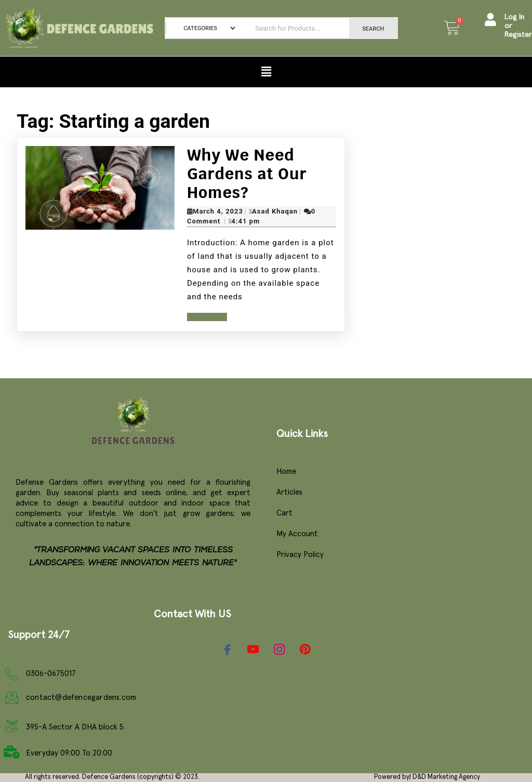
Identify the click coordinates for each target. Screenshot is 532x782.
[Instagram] (279, 650)
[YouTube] (253, 650)
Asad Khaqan (275, 211)
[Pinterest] (305, 650)
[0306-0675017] (12, 674)
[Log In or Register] (491, 28)
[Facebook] (227, 650)
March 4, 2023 (218, 211)
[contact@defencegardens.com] (12, 698)
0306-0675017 (51, 674)
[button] (266, 72)
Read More (207, 317)
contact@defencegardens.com (81, 698)
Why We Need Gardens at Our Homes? (247, 174)
